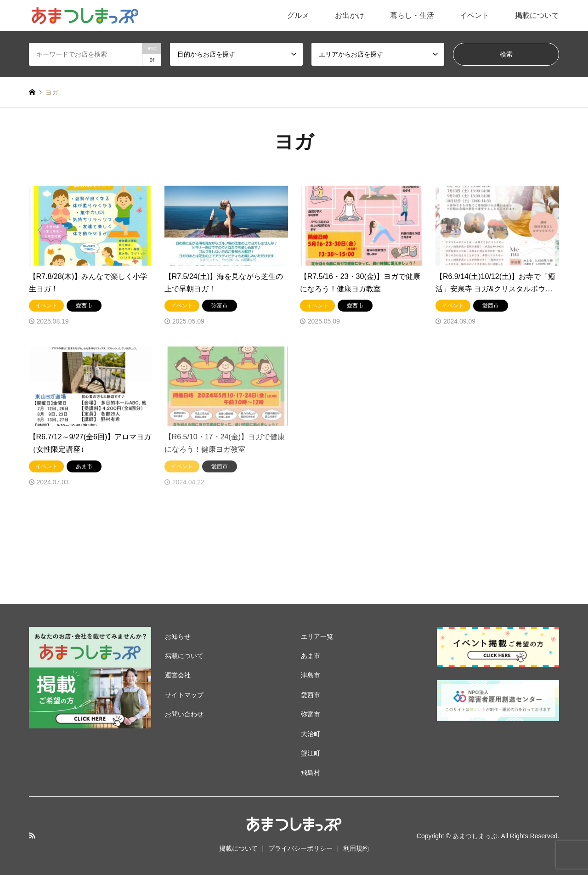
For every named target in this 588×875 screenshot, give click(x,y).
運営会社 (178, 675)
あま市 (311, 656)
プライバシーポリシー (300, 848)
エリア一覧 (317, 636)
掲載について (537, 15)
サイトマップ (184, 695)
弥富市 (311, 714)
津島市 (311, 675)
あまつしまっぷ (475, 836)
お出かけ (350, 15)
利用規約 (356, 848)
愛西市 (311, 695)
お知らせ (178, 636)
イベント (475, 15)
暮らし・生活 (412, 15)
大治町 (311, 734)
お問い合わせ (184, 714)
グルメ (298, 15)
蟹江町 (311, 753)
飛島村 (311, 773)
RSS (32, 835)
